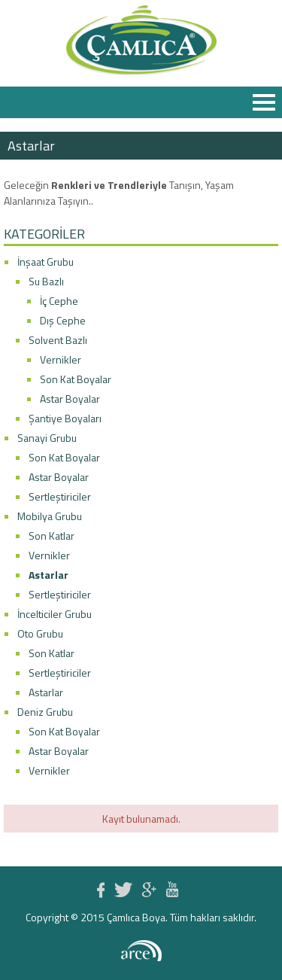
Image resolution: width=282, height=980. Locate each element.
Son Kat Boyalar (76, 379)
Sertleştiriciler (60, 496)
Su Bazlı (46, 281)
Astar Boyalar (70, 399)
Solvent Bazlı (58, 340)
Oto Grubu (40, 633)
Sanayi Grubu (47, 438)
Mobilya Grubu (50, 516)
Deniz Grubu (45, 712)
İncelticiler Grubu (55, 614)
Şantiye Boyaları (65, 418)
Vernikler (61, 359)
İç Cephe (59, 301)
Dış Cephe (63, 320)
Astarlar (49, 575)
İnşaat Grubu (45, 262)
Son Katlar (52, 536)
